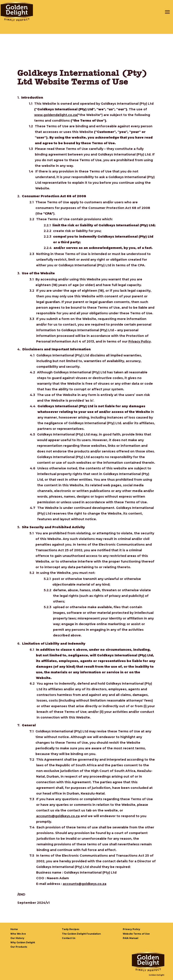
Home (14, 929)
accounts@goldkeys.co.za (58, 816)
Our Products (19, 947)
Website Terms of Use (136, 934)
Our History (17, 938)
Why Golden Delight (23, 943)
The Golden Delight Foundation (81, 934)
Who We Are (18, 934)
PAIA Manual (130, 938)
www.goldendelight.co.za (56, 115)
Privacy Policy (140, 341)
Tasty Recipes (71, 929)
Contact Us (69, 938)
